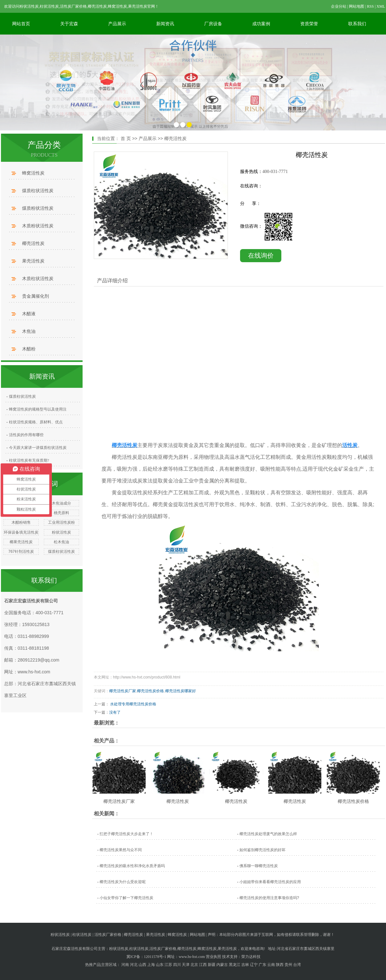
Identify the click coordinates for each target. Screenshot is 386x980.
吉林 (245, 965)
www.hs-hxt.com (34, 672)
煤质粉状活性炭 (38, 208)
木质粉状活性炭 (38, 226)
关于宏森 (69, 24)
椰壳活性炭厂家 (123, 691)
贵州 (288, 965)
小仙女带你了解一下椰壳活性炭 (126, 898)
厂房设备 (213, 24)
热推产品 (93, 965)
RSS (370, 6)
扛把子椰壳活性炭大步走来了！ (126, 834)
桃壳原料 (61, 513)
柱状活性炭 (82, 935)
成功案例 (261, 24)
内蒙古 (222, 965)
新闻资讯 (165, 24)
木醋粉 (29, 349)
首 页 (126, 138)
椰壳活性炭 (33, 243)
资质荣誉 (309, 24)
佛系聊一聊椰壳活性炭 (259, 866)
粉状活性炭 (61, 532)
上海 (151, 965)
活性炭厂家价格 (108, 935)
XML (381, 6)
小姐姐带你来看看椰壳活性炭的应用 (270, 882)
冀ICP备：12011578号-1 (146, 957)
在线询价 (261, 255)
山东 (160, 965)
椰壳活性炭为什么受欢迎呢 (123, 882)
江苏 (168, 965)
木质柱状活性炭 (38, 278)
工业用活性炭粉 (61, 522)
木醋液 (29, 314)
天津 (186, 965)
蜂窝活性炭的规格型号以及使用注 (38, 409)
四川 (177, 965)
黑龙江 (235, 965)
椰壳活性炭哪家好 (181, 691)
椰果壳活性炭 (21, 542)
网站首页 (21, 24)
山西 (142, 965)
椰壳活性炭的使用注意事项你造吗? (269, 898)
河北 (134, 965)
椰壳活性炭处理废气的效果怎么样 (268, 834)
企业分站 (339, 6)
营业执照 (213, 957)
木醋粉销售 (21, 522)
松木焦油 (61, 542)
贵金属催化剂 (36, 296)
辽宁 (254, 965)
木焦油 (29, 331)
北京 (194, 965)
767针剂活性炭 (21, 552)
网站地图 (357, 6)
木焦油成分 (61, 503)
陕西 (280, 965)
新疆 (212, 965)
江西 (203, 965)
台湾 (297, 965)
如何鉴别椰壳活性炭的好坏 (262, 850)
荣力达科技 (251, 957)
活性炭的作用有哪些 (26, 435)
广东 (262, 965)
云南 (271, 965)
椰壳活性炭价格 (150, 691)
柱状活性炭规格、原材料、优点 (36, 422)
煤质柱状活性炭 (38, 191)
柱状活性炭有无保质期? (29, 460)
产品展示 (117, 24)
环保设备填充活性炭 (21, 532)
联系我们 (357, 24)
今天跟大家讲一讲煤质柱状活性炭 (38, 448)
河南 (125, 965)
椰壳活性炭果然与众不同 (121, 850)
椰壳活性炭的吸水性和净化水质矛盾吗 (132, 866)
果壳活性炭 (33, 261)
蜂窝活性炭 (33, 173)
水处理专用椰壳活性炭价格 (133, 704)
